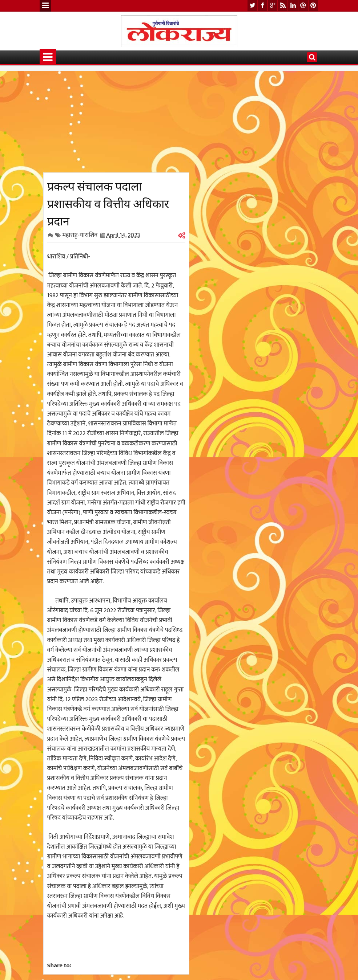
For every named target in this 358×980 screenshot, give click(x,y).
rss (283, 6)
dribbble (303, 6)
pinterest (313, 6)
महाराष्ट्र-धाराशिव (80, 235)
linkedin (293, 6)
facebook (262, 6)
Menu (45, 6)
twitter (252, 6)
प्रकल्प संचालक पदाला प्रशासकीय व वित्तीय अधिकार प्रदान (108, 203)
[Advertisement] (116, 122)
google (273, 6)
